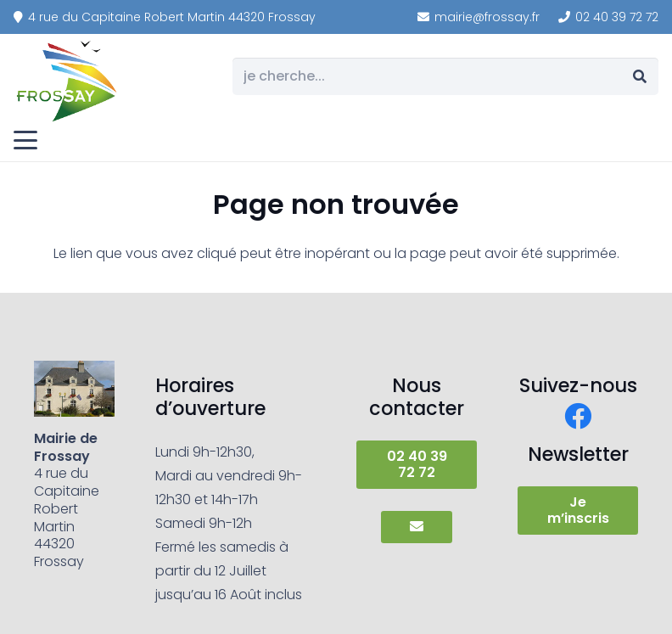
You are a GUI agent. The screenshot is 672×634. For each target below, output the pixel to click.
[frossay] (68, 81)
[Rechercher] (639, 77)
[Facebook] (578, 416)
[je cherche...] (445, 77)
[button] (25, 140)
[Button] (416, 527)
